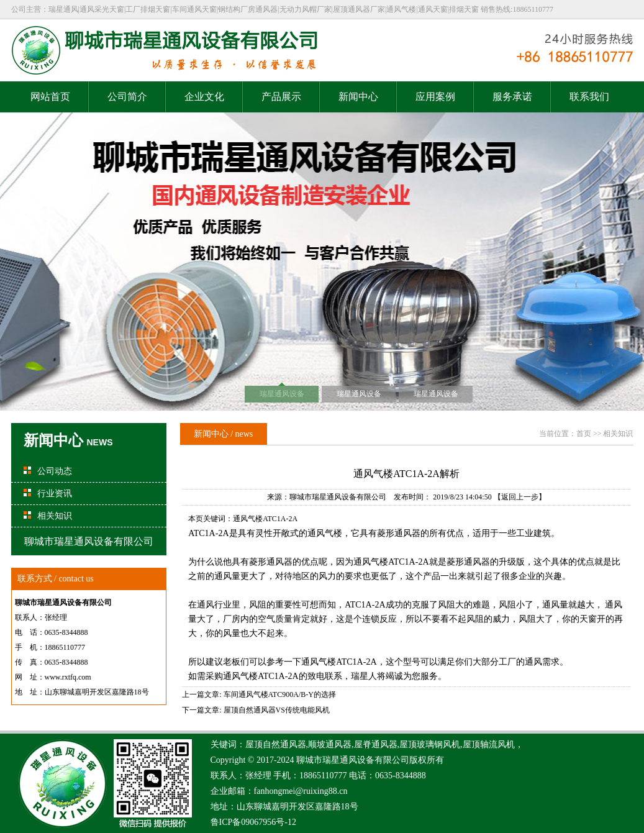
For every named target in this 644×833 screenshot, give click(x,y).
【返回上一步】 (520, 497)
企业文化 (204, 97)
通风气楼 (371, 562)
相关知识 (55, 516)
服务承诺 (512, 97)
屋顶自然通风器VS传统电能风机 (277, 710)
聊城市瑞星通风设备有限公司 (338, 497)
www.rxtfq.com (68, 677)
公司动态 (55, 471)
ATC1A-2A (408, 562)
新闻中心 (358, 97)
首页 (584, 434)
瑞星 (331, 760)
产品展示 (281, 97)
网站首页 (50, 97)
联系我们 (589, 97)
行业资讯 (55, 494)
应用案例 (435, 97)
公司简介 (127, 97)
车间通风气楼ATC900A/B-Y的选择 (280, 694)
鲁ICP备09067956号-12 (253, 822)
